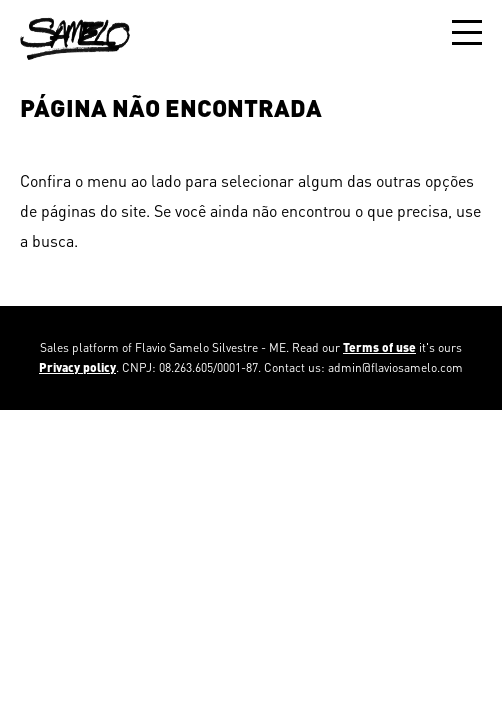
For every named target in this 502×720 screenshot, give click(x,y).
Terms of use (379, 347)
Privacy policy (77, 367)
